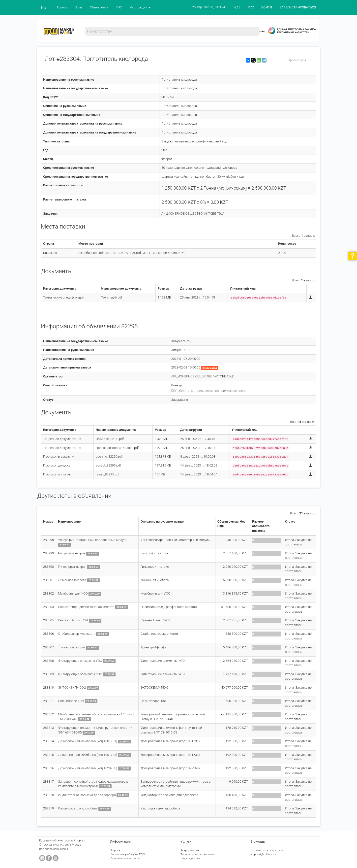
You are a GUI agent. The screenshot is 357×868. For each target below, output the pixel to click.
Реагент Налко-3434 (73, 620)
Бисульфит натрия (72, 553)
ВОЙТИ (267, 7)
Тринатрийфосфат (72, 647)
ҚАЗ (237, 7)
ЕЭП (45, 7)
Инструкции (140, 7)
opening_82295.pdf (109, 456)
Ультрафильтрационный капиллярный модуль (92, 540)
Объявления (99, 7)
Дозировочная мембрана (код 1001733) (88, 755)
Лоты (78, 7)
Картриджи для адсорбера (78, 808)
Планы (62, 7)
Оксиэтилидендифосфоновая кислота (86, 607)
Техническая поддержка (267, 850)
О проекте (117, 850)
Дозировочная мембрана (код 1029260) (88, 768)
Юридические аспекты (125, 858)
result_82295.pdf (107, 474)
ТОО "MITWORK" (53, 845)
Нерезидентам (190, 858)
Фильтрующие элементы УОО (80, 661)
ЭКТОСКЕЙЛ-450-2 (72, 687)
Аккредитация (190, 850)
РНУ (119, 7)
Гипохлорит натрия (73, 567)
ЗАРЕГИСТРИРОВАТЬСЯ (298, 7)
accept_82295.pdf (108, 465)
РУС (251, 7)
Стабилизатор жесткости (77, 634)
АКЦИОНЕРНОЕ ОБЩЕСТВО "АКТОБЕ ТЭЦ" (193, 214)
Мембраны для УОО (73, 593)
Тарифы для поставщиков (198, 854)
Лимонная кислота (72, 580)
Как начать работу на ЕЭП (127, 854)
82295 (130, 326)
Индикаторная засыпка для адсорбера (87, 795)
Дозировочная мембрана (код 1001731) (88, 741)
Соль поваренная (71, 701)
